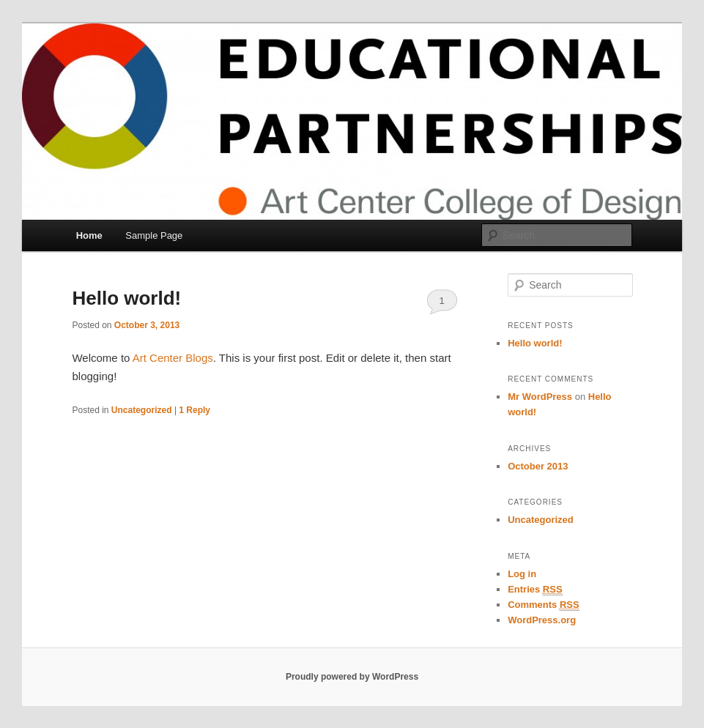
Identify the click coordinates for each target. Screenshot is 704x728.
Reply (194, 410)
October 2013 (538, 466)
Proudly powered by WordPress (352, 677)
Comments (544, 605)
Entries (535, 590)
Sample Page (154, 235)
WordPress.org (542, 620)
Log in (522, 574)
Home (89, 235)
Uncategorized (142, 410)
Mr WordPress (540, 397)
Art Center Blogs (173, 358)
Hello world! (126, 298)
